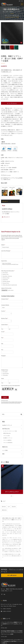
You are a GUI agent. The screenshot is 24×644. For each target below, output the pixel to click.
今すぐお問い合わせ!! (12, 575)
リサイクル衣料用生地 (8, 443)
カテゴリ (10, 16)
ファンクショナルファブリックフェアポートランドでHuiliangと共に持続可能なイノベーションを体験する (12, 641)
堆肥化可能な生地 (7, 433)
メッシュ (4, 556)
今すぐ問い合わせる (12, 103)
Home (6, 16)
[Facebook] (2, 594)
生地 (19, 554)
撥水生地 (4, 507)
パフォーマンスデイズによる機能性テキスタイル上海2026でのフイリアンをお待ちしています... (12, 624)
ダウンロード (6, 217)
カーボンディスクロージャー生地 (12, 17)
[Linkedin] (5, 594)
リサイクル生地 (6, 436)
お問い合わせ (14, 556)
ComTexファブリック (7, 425)
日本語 (22, 1)
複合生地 (14, 507)
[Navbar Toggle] (22, 4)
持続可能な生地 (16, 16)
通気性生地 (4, 510)
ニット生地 (5, 450)
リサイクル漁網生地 (7, 440)
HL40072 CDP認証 (7, 209)
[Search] (10, 414)
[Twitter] (3, 594)
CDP (9, 507)
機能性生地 (5, 447)
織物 (3, 454)
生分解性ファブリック (8, 438)
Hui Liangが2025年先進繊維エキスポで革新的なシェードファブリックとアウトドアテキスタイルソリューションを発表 (12, 633)
